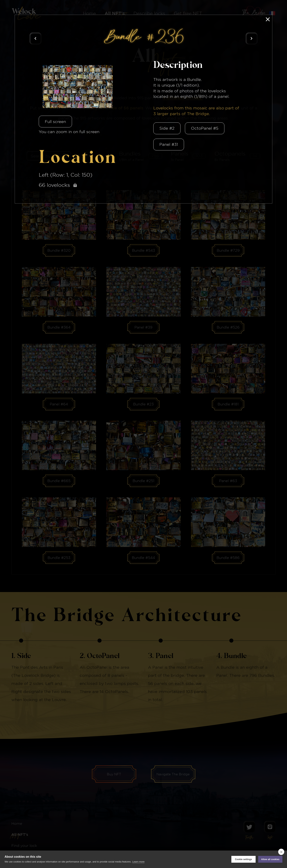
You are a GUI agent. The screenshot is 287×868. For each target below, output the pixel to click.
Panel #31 (169, 144)
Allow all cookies (270, 859)
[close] (281, 852)
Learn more (138, 862)
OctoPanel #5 (205, 128)
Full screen (55, 122)
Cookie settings (243, 859)
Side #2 (167, 128)
